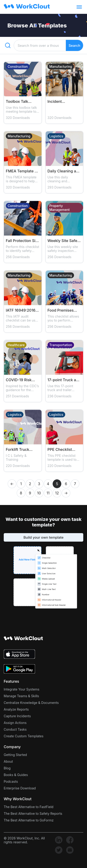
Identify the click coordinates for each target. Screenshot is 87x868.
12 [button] (57, 493)
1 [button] (21, 484)
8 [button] (21, 493)
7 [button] (75, 484)
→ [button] (66, 493)
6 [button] (66, 484)
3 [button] (39, 484)
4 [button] (48, 484)
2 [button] (30, 484)
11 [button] (48, 493)
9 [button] (30, 493)
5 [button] (57, 484)
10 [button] (39, 493)
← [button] (12, 484)
